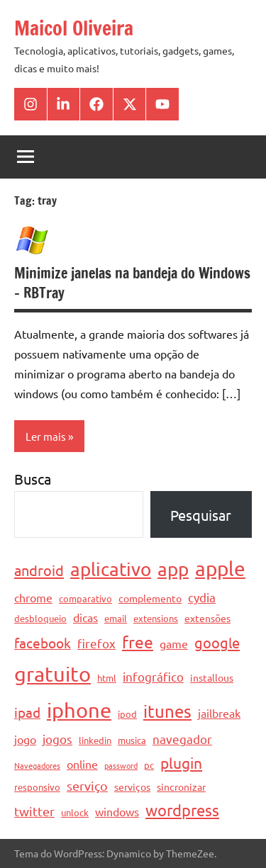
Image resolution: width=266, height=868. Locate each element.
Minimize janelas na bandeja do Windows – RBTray (132, 283)
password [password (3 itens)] (121, 765)
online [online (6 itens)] (82, 764)
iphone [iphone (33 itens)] (79, 710)
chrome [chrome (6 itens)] (33, 597)
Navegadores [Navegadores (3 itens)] (37, 765)
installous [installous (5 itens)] (212, 677)
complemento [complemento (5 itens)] (150, 598)
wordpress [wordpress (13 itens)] (182, 810)
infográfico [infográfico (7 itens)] (153, 676)
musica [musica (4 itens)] (132, 740)
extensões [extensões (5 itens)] (207, 618)
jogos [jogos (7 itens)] (57, 739)
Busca (33, 479)
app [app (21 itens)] (173, 569)
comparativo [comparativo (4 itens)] (85, 598)
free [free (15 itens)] (138, 642)
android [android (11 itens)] (39, 570)
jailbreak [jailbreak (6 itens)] (219, 713)
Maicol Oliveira (74, 28)
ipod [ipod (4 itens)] (127, 714)
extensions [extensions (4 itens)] (156, 618)
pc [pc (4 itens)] (149, 765)
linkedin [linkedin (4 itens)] (95, 740)
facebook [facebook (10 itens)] (43, 643)
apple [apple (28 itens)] (220, 569)
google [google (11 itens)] (217, 642)
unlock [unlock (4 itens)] (75, 812)
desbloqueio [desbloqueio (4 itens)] (40, 618)
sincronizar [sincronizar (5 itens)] (181, 787)
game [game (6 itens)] (174, 643)
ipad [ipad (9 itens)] (27, 712)
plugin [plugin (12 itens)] (181, 762)
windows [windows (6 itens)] (117, 811)
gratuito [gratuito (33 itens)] (52, 674)
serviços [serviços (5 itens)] (132, 787)
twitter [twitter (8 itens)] (34, 811)
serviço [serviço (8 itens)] (87, 785)
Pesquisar (201, 515)
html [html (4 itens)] (107, 678)
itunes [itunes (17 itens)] (167, 711)
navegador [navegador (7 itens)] (182, 739)
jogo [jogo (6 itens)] (25, 739)
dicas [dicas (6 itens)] (85, 617)
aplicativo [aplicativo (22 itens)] (111, 569)
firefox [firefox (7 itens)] (96, 643)
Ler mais (46, 436)
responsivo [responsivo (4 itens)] (37, 787)
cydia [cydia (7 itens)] (202, 597)
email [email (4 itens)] (116, 618)
